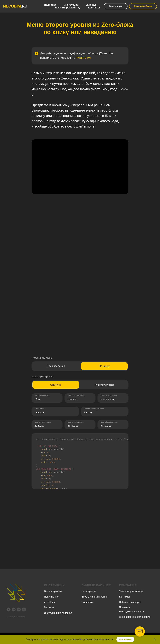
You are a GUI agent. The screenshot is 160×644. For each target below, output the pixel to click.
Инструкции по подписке (58, 613)
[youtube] (14, 609)
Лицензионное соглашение (135, 617)
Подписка (50, 5)
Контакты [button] (94, 8)
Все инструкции (53, 591)
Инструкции (71, 5)
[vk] (9, 609)
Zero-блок (50, 602)
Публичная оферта (130, 602)
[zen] (24, 609)
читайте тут (83, 58)
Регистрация (116, 6)
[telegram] (19, 609)
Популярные (51, 597)
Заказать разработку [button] (67, 8)
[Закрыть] (155, 639)
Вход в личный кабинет (95, 597)
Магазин (49, 607)
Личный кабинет (143, 6)
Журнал (91, 5)
